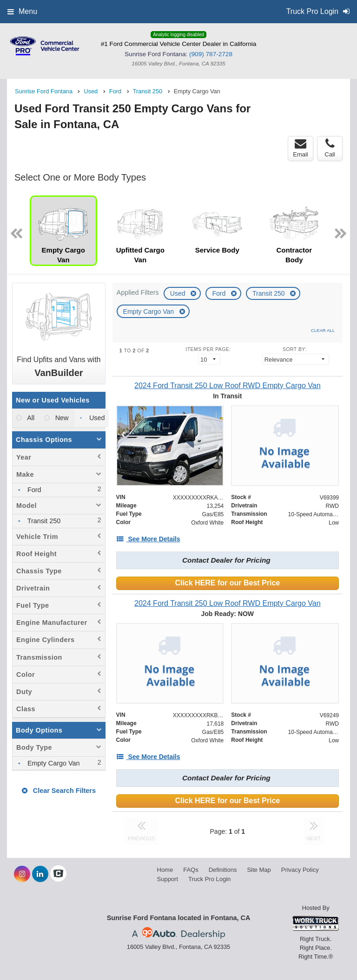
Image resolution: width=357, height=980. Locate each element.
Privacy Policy (300, 870)
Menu (22, 11)
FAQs (191, 870)
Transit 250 (269, 293)
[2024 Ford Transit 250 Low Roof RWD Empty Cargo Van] (228, 386)
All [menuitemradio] (30, 418)
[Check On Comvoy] (58, 874)
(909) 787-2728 (211, 54)
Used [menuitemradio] (96, 418)
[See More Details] (148, 539)
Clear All (323, 330)
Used (179, 293)
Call (330, 148)
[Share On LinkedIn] (40, 874)
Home (165, 870)
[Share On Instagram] (22, 874)
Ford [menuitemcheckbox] (33, 490)
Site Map (259, 870)
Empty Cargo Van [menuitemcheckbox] (53, 763)
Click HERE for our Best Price (227, 583)
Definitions (223, 870)
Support (168, 879)
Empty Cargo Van (149, 312)
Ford (220, 293)
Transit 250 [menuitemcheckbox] (43, 521)
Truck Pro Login (209, 879)
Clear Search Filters (59, 791)
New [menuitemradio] (61, 418)
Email (301, 148)
